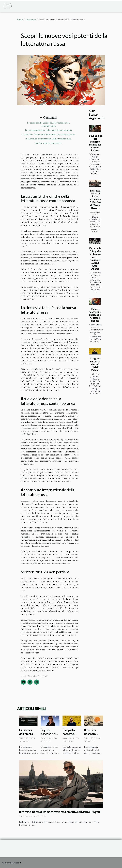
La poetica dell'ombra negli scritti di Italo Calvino (28, 736)
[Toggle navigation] (8, 6)
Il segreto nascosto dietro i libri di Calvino (95, 364)
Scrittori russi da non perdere (48, 143)
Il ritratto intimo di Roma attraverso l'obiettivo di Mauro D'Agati (95, 199)
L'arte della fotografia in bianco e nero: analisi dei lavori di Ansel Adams (95, 259)
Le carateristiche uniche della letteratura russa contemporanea (48, 124)
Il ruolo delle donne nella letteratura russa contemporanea (48, 134)
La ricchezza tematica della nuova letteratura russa (48, 130)
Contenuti (50, 118)
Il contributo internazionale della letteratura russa (48, 139)
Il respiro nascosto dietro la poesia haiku (92, 736)
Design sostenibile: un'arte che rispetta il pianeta (95, 315)
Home (20, 20)
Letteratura (31, 20)
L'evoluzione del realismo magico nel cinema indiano (96, 143)
